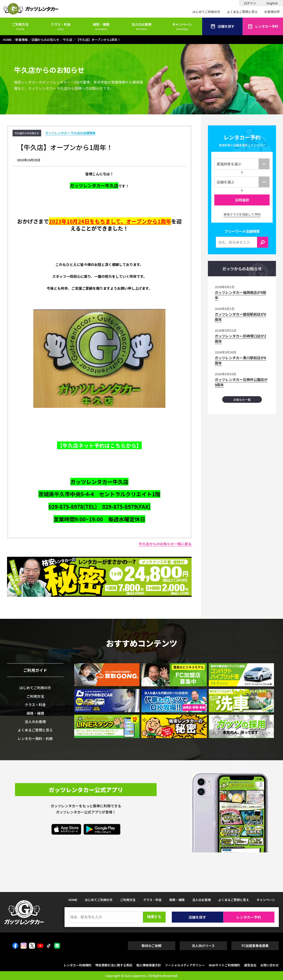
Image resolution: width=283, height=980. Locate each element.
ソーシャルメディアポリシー (185, 965)
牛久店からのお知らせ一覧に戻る (165, 544)
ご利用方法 (20, 26)
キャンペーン (182, 26)
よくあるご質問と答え (242, 12)
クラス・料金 (61, 26)
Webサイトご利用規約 (224, 965)
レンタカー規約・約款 (35, 738)
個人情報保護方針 (149, 965)
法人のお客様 (141, 26)
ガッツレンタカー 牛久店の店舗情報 (70, 133)
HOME (73, 900)
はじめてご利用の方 (206, 12)
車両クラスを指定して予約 (242, 214)
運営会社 (250, 965)
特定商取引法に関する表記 (114, 965)
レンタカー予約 (263, 26)
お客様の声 (272, 12)
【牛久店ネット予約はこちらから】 (99, 445)
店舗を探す (222, 26)
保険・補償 (101, 26)
